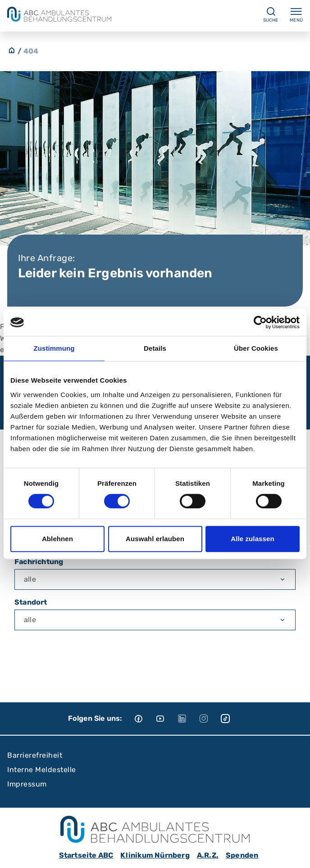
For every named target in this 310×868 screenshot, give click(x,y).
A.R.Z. (208, 855)
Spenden (242, 855)
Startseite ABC (86, 855)
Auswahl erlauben (155, 539)
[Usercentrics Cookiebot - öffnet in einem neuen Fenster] (260, 322)
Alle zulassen (252, 539)
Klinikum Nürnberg (155, 855)
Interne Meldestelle (42, 770)
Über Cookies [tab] (256, 348)
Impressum (27, 784)
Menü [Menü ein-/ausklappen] (296, 14)
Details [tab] (155, 348)
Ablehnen (57, 539)
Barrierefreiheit (35, 755)
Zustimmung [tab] (54, 348)
